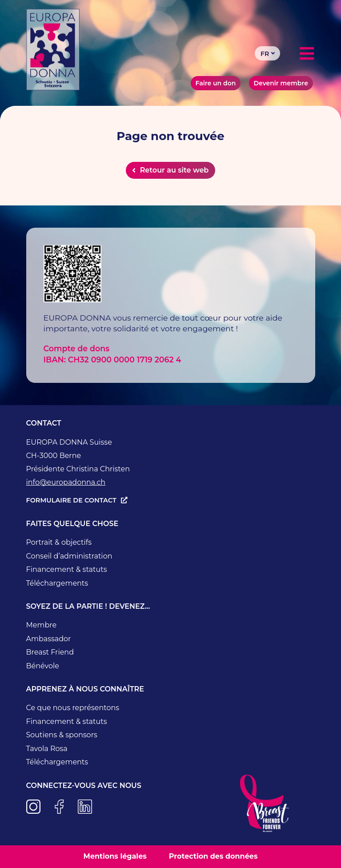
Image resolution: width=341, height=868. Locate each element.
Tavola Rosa (47, 749)
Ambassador (49, 639)
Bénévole (43, 666)
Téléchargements (57, 583)
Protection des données (213, 856)
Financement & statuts (67, 569)
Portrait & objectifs (59, 542)
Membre (42, 625)
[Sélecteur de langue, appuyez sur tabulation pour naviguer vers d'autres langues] (267, 53)
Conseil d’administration (69, 556)
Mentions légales (115, 856)
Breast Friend (50, 652)
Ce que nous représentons (73, 708)
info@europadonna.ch (66, 482)
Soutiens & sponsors (62, 735)
